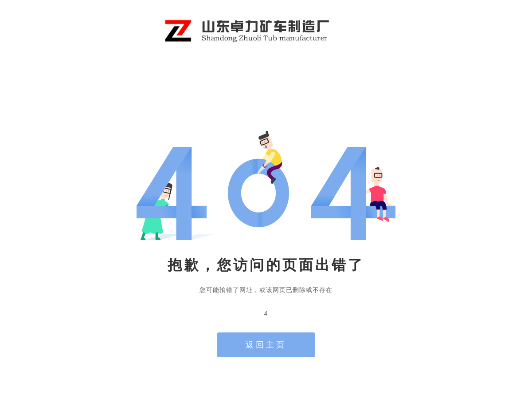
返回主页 (266, 345)
